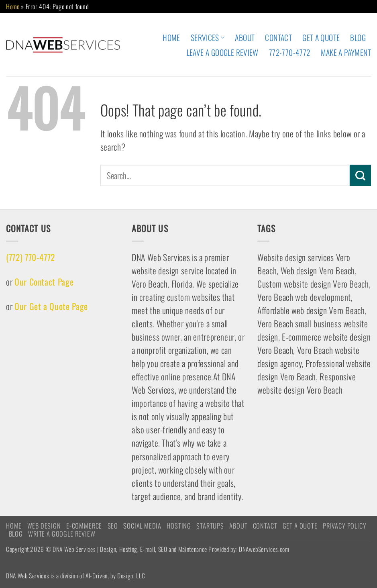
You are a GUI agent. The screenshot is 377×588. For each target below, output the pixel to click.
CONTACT (278, 38)
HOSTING (179, 526)
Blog (358, 38)
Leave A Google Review (223, 52)
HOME (171, 38)
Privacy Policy (345, 526)
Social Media (142, 526)
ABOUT (245, 38)
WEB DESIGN (44, 526)
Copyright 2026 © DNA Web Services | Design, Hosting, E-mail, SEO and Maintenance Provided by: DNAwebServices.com (148, 549)
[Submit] (360, 175)
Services (208, 38)
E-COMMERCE (84, 526)
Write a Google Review (62, 534)
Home (13, 6)
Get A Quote (321, 38)
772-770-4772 (290, 52)
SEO (113, 526)
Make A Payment (346, 52)
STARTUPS (210, 526)
